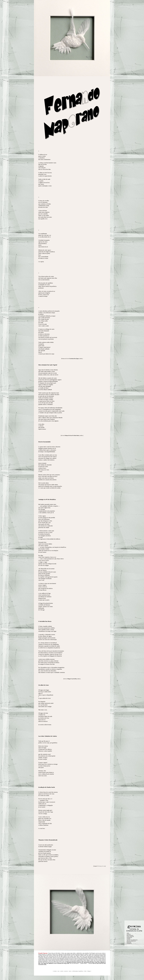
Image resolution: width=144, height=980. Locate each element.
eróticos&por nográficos (78, 971)
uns (58, 971)
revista (55, 971)
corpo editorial (130, 867)
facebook (129, 872)
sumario (129, 865)
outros (62, 971)
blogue (89, 971)
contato (128, 869)
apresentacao (130, 866)
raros (70, 971)
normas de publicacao (132, 870)
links (85, 971)
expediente (129, 868)
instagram (129, 874)
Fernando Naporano (43, 953)
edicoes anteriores (131, 871)
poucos (66, 971)
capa (128, 863)
